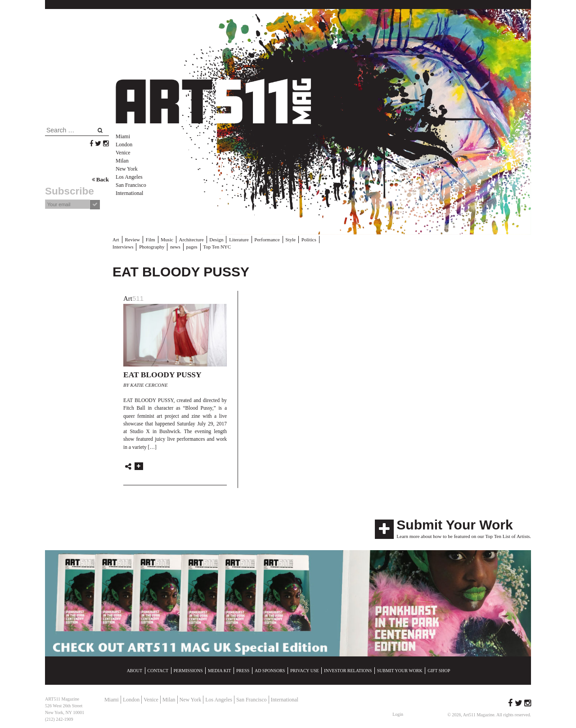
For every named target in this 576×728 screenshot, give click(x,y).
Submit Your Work (454, 525)
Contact (158, 671)
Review (132, 240)
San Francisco (131, 185)
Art (116, 240)
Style (290, 240)
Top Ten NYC (217, 247)
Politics (309, 240)
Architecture (191, 240)
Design (216, 240)
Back (100, 179)
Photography (152, 247)
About (135, 671)
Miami (123, 136)
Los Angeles (129, 177)
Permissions (188, 671)
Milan (122, 161)
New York (127, 169)
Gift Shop (439, 671)
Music (167, 240)
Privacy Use (305, 671)
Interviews (123, 247)
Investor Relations (348, 671)
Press (243, 671)
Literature (239, 240)
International (129, 193)
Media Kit (219, 671)
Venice (123, 153)
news (175, 247)
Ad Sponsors (270, 671)
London (124, 145)
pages (192, 247)
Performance (267, 240)
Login (398, 714)
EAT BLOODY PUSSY (162, 375)
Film (151, 240)
